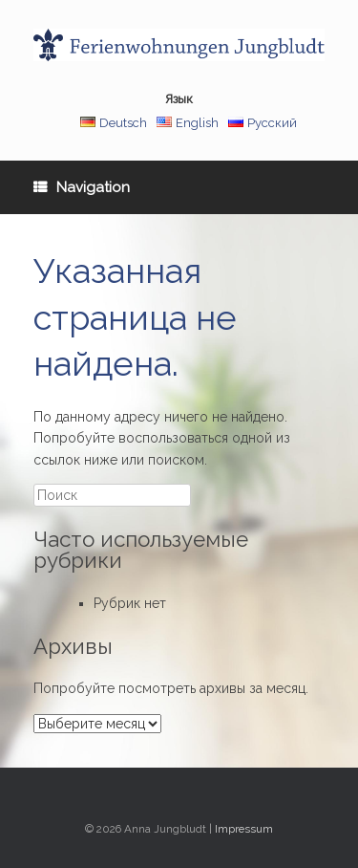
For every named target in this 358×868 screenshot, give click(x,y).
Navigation (82, 187)
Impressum (244, 829)
